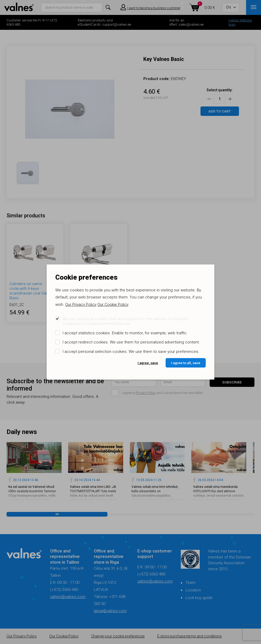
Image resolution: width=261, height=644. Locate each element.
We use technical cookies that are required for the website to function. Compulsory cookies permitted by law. (126, 321)
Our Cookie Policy (113, 304)
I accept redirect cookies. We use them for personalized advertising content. (131, 342)
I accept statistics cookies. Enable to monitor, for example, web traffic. (125, 333)
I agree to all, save (186, 363)
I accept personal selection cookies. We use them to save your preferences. (131, 352)
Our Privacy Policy (81, 304)
